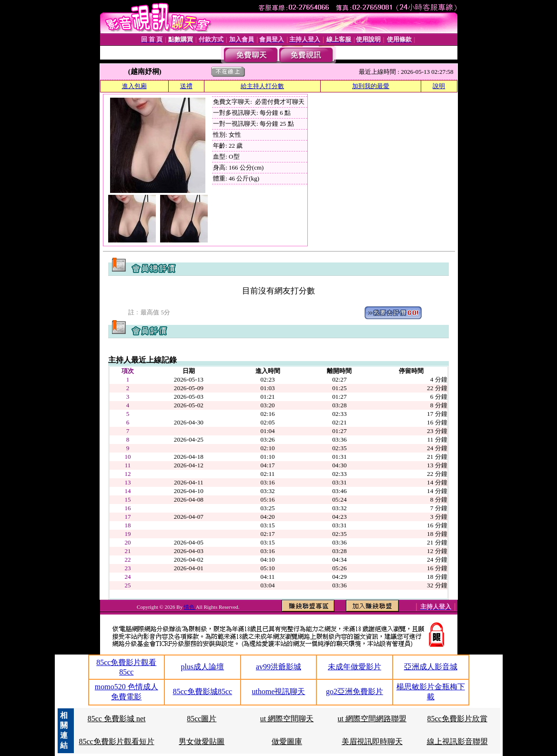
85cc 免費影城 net (117, 719)
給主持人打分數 (262, 86)
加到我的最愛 (371, 86)
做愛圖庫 (287, 741)
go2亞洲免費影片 (354, 691)
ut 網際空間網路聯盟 (372, 719)
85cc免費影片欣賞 (457, 719)
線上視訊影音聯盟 (457, 741)
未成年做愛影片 (354, 667)
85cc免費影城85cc (203, 691)
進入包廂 (134, 86)
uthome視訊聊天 (278, 691)
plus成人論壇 (203, 667)
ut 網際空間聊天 (287, 719)
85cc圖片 (202, 719)
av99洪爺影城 (278, 667)
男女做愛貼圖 (202, 741)
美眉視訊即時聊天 (372, 741)
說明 (439, 86)
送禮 (186, 86)
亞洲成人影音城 (431, 667)
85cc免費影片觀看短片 (116, 741)
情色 (190, 607)
